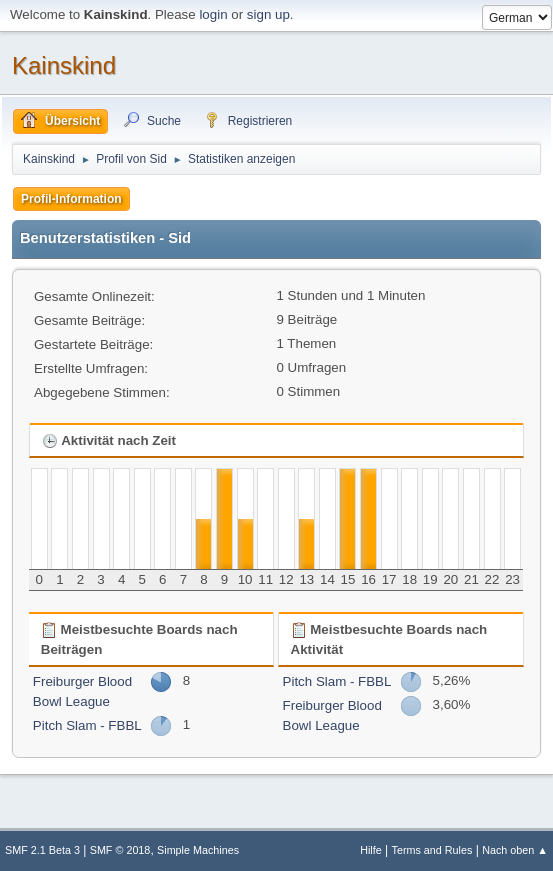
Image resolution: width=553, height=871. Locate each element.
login (213, 14)
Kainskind (64, 65)
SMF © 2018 (120, 850)
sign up (268, 14)
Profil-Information (71, 199)
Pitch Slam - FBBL (87, 725)
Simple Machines (198, 850)
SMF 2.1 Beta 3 (42, 850)
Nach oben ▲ (515, 850)
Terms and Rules (432, 850)
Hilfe (371, 850)
